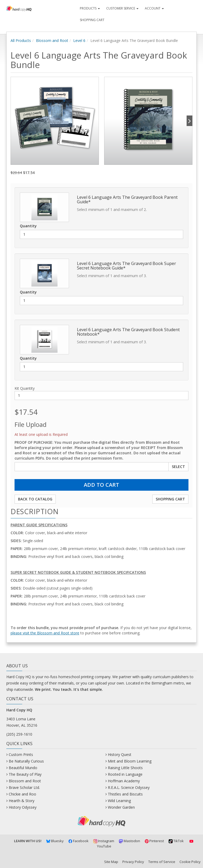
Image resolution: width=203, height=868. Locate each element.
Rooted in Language (125, 774)
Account (154, 8)
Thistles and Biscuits (125, 794)
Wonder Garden (121, 807)
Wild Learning (119, 801)
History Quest (120, 754)
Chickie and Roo (22, 794)
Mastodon (130, 841)
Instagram (104, 841)
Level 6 (79, 40)
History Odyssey (23, 807)
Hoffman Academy (124, 781)
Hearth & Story (22, 801)
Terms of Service (162, 862)
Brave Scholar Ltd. (24, 787)
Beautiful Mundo (23, 768)
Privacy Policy (133, 862)
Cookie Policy (190, 862)
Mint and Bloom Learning (130, 761)
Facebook (79, 841)
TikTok (176, 841)
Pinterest (154, 841)
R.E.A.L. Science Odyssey (129, 787)
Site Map (111, 862)
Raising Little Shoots (125, 768)
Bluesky (55, 841)
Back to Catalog (35, 499)
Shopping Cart (92, 20)
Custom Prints (21, 754)
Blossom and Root (52, 40)
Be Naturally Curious (26, 761)
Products (90, 8)
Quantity (28, 226)
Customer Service (122, 8)
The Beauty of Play (25, 774)
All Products (21, 40)
